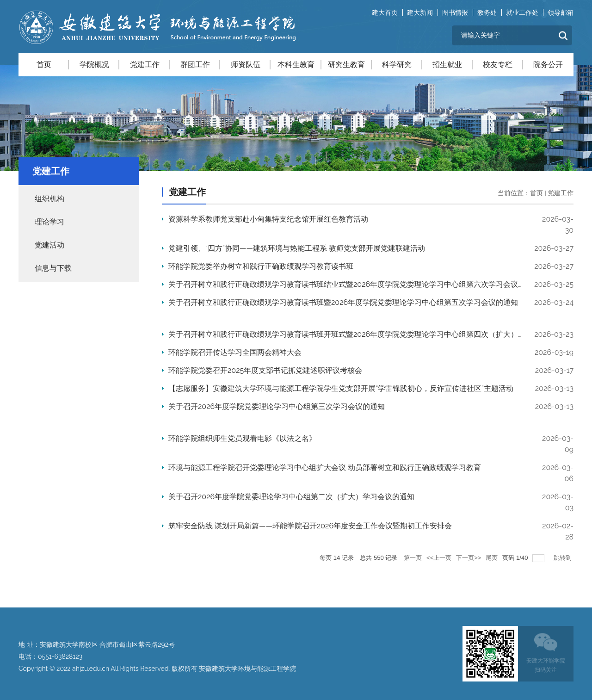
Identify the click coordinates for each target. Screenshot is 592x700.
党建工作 (145, 65)
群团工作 (195, 65)
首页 (44, 65)
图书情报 (455, 12)
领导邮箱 (561, 12)
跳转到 (564, 558)
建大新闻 (420, 12)
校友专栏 (498, 65)
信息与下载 (53, 268)
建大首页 (385, 12)
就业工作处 (522, 12)
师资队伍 (246, 65)
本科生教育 (296, 65)
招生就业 (447, 65)
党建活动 (49, 245)
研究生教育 (346, 65)
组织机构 (49, 199)
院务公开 (548, 65)
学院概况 (94, 65)
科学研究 (397, 65)
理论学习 (49, 222)
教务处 (487, 12)
